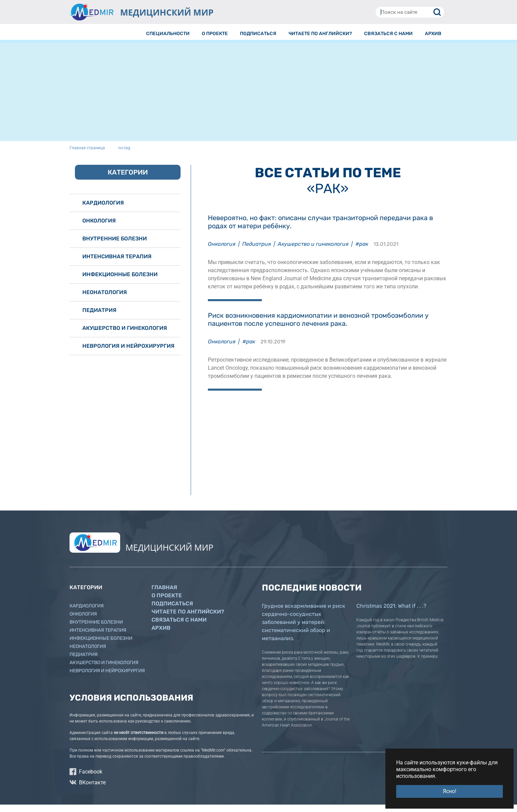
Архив (161, 635)
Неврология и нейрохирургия (128, 353)
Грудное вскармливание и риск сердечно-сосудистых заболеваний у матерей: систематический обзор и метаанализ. (304, 630)
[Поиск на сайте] (410, 12)
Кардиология (103, 210)
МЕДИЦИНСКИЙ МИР (167, 12)
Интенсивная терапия (117, 264)
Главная (164, 595)
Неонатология (105, 300)
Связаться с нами (179, 627)
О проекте (167, 603)
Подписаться (172, 611)
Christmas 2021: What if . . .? (391, 613)
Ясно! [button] (450, 791)
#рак (362, 251)
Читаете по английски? (188, 619)
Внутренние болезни (115, 246)
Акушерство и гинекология (313, 251)
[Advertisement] (258, 101)
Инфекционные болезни (120, 282)
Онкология (222, 251)
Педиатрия (257, 251)
